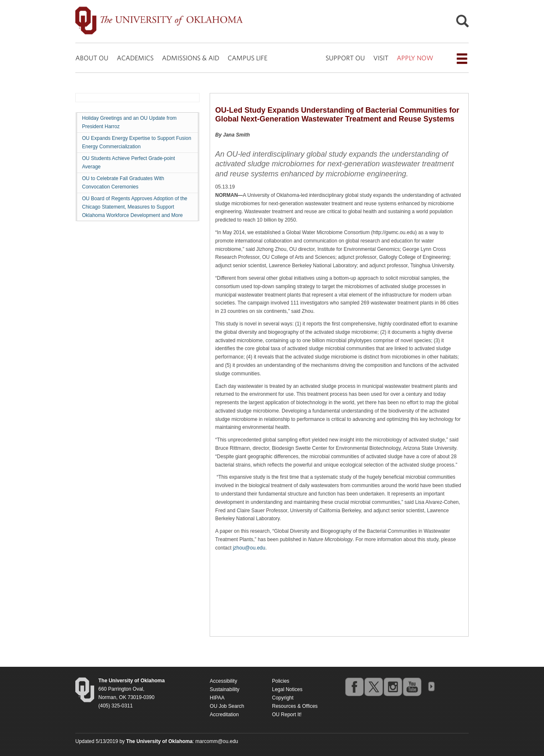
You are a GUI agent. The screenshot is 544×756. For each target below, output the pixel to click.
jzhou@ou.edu (249, 548)
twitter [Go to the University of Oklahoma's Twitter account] (373, 686)
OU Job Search (227, 706)
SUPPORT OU (345, 58)
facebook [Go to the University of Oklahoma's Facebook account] (354, 686)
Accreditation (224, 715)
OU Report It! (287, 715)
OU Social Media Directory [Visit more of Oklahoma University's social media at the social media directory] (431, 686)
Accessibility (223, 681)
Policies (281, 681)
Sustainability (225, 689)
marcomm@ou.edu (217, 741)
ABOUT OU (92, 58)
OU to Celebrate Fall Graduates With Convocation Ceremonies (123, 183)
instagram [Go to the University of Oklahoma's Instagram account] (393, 686)
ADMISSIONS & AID (191, 58)
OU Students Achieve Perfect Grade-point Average (128, 163)
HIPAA (217, 698)
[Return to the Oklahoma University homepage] (132, 681)
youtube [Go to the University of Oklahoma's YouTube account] (412, 686)
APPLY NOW (415, 58)
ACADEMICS (135, 58)
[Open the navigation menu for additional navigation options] (462, 59)
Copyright (283, 698)
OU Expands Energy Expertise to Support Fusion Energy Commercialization (137, 142)
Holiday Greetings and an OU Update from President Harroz (129, 122)
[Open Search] (462, 23)
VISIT (381, 58)
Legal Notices (287, 689)
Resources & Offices (295, 706)
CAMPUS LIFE (248, 58)
